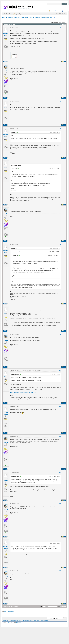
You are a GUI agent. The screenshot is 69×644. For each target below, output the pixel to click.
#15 (60, 540)
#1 (60, 27)
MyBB (9, 623)
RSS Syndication (44, 620)
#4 (60, 128)
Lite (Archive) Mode (35, 620)
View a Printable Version (9, 612)
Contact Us (6, 620)
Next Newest (14, 606)
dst (5, 108)
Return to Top (26, 620)
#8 (60, 307)
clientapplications (6, 548)
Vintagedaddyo (16, 624)
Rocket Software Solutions (16, 620)
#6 (60, 208)
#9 (60, 334)
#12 (60, 436)
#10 (60, 370)
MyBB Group (19, 623)
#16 (60, 571)
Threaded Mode (63, 24)
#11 (60, 406)
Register (21, 14)
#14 (60, 504)
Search (58, 11)
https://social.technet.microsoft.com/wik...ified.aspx (23, 393)
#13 (60, 473)
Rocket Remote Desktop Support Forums (11, 17)
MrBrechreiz (10, 624)
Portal (52, 11)
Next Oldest (7, 606)
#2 (60, 65)
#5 (60, 161)
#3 (60, 101)
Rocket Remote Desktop (26, 17)
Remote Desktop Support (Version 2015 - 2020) (43, 17)
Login (16, 14)
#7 (60, 244)
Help (65, 11)
